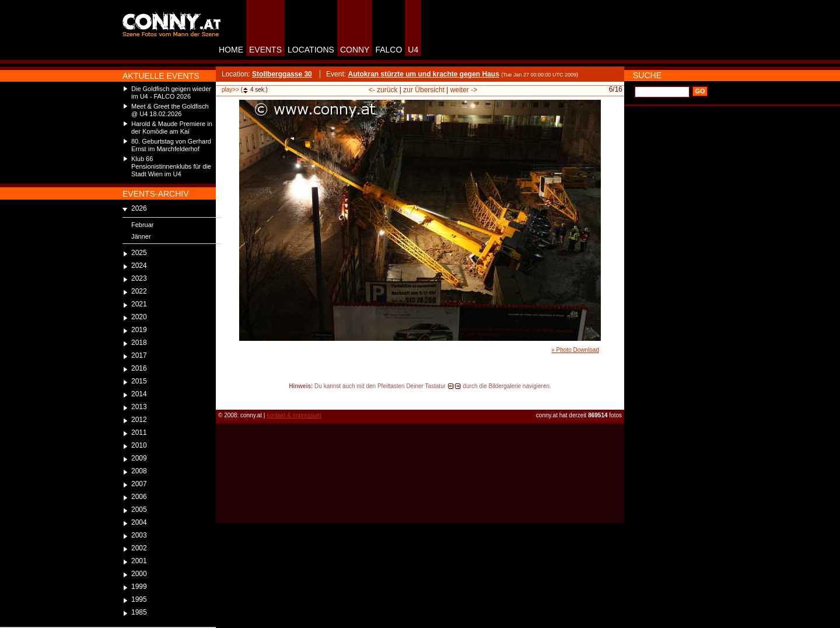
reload (225, 397)
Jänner (141, 236)
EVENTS (265, 50)
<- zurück (383, 90)
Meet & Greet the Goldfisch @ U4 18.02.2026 (170, 110)
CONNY (355, 50)
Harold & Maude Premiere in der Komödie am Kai (172, 128)
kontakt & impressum (294, 415)
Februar (143, 225)
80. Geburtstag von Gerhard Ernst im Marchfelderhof (171, 145)
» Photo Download (575, 350)
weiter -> (464, 90)
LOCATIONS (311, 50)
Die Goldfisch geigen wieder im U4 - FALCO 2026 (171, 93)
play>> (230, 90)
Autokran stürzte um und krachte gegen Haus (423, 74)
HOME (231, 50)
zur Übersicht (424, 90)
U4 (413, 50)
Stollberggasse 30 (282, 74)
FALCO (388, 50)
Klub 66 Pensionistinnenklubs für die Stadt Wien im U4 (171, 166)
